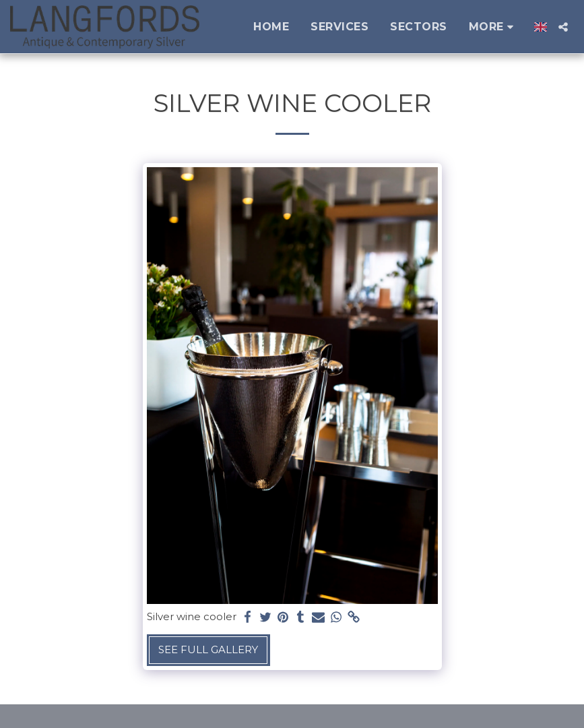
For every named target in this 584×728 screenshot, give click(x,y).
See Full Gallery (208, 649)
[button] (563, 27)
